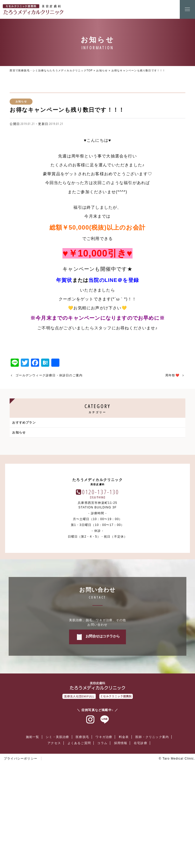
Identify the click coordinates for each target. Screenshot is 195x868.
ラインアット (105, 814)
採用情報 (121, 838)
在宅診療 (141, 838)
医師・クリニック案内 (152, 831)
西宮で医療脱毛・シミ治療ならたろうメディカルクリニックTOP (51, 70)
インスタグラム (90, 814)
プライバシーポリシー (21, 853)
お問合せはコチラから (103, 731)
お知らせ (102, 70)
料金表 (124, 831)
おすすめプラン (24, 423)
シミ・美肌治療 (57, 831)
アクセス (54, 838)
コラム (102, 838)
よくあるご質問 (79, 838)
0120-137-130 (101, 586)
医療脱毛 (82, 831)
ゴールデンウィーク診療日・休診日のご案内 (49, 375)
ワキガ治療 (104, 831)
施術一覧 (33, 831)
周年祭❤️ (172, 375)
